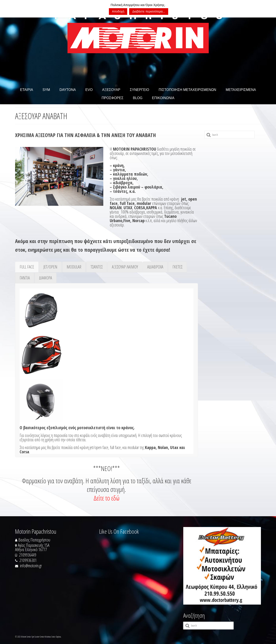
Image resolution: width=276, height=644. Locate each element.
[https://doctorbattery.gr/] (222, 566)
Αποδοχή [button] (118, 11)
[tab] (27, 267)
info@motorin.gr (28, 566)
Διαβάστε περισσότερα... (149, 11)
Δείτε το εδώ (107, 498)
